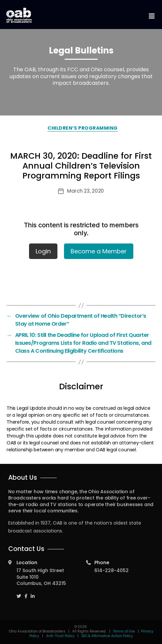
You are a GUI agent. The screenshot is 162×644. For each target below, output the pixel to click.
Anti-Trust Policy (60, 636)
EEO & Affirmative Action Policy (107, 636)
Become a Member (99, 251)
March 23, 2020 (85, 191)
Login (43, 251)
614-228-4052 (112, 570)
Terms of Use (125, 631)
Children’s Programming (82, 128)
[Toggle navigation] (151, 16)
